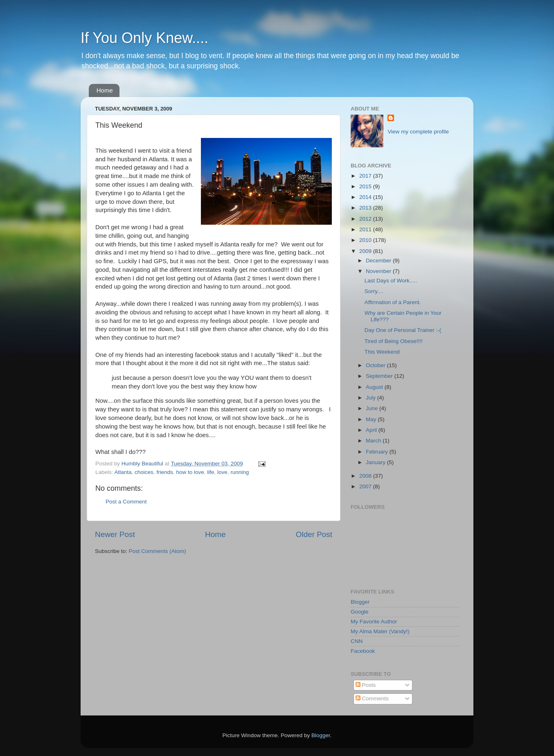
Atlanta (123, 472)
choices (144, 472)
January (376, 462)
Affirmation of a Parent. (393, 302)
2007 (366, 486)
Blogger (360, 602)
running (240, 472)
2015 (366, 186)
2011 (366, 229)
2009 (366, 251)
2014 (366, 197)
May (372, 419)
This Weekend (382, 352)
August (375, 387)
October (376, 365)
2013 (366, 208)
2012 (366, 219)
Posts (366, 685)
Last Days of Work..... (391, 281)
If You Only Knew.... (144, 38)
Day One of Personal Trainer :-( (403, 330)
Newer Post (115, 534)
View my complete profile (418, 132)
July (372, 398)
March (374, 441)
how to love (190, 472)
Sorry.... (374, 291)
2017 (366, 176)
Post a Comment (126, 502)
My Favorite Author (374, 622)
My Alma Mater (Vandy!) (380, 631)
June (373, 408)
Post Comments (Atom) (158, 551)
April (372, 430)
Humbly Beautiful (143, 464)
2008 (366, 476)
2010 (366, 240)
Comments (372, 698)
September (380, 376)
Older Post (314, 534)
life (211, 472)
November (379, 271)
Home (105, 90)
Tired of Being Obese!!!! (394, 341)
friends (165, 472)
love (222, 472)
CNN (357, 641)
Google (360, 612)
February (378, 452)
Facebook (363, 651)
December (379, 261)
